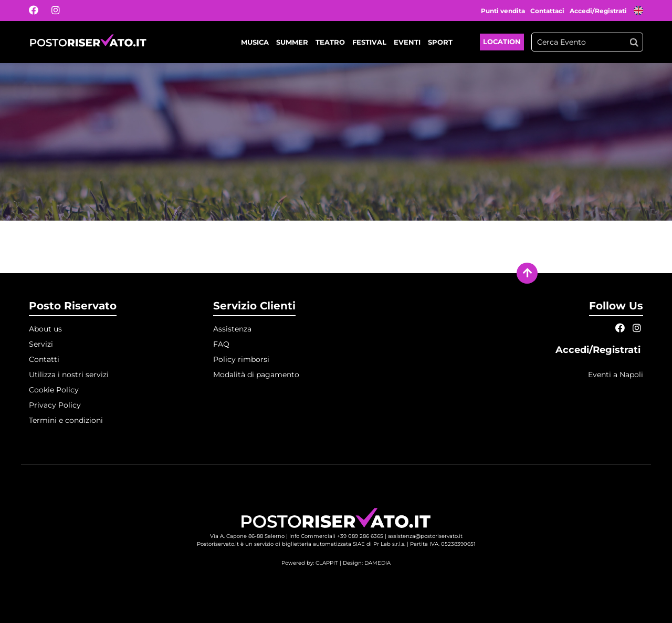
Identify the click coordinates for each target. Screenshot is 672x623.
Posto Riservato (73, 306)
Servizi (41, 344)
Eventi (407, 42)
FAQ (221, 344)
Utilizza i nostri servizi (69, 375)
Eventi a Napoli (616, 375)
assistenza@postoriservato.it (425, 536)
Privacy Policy (55, 405)
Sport (440, 42)
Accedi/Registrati (599, 11)
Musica (255, 42)
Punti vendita (503, 11)
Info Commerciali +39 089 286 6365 (336, 536)
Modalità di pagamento (256, 375)
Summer (292, 42)
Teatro (330, 42)
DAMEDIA (377, 563)
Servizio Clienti (254, 306)
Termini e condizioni (66, 420)
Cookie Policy (54, 390)
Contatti (44, 359)
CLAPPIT (327, 563)
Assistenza (232, 329)
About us (45, 329)
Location (502, 41)
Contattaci (547, 11)
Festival (369, 42)
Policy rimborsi (241, 359)
